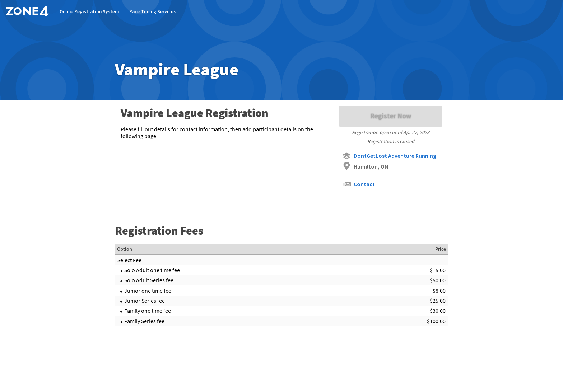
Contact (359, 184)
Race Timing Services (152, 12)
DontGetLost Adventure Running (389, 156)
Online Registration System (89, 12)
